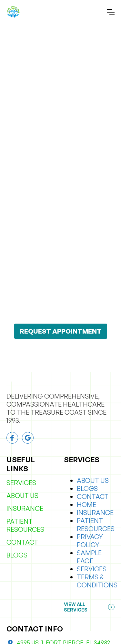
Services (21, 483)
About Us (22, 496)
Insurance (25, 508)
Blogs (17, 555)
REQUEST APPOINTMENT (61, 331)
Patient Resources (25, 525)
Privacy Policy (90, 541)
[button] (111, 12)
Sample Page (89, 557)
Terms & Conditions (97, 581)
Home (86, 505)
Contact (22, 542)
